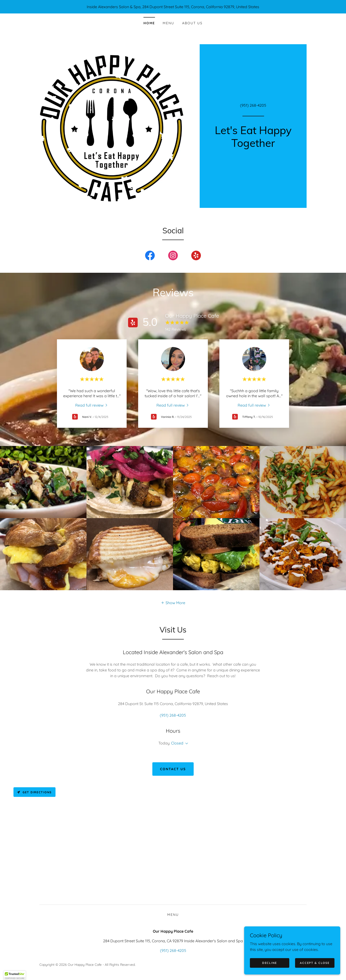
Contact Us (173, 769)
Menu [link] (168, 23)
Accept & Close (315, 963)
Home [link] (149, 23)
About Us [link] (192, 23)
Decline (270, 963)
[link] (253, 145)
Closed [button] (177, 743)
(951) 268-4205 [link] (253, 105)
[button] (173, 602)
